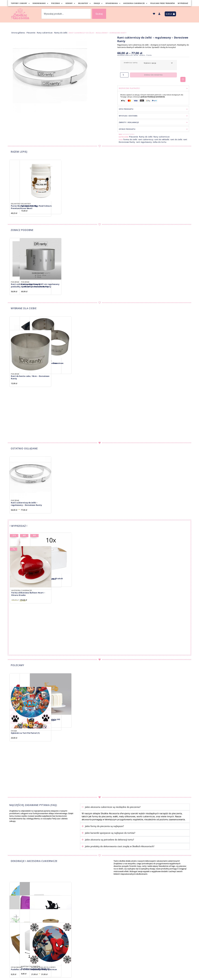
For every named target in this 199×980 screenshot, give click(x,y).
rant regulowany (144, 142)
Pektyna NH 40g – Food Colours (72, 206)
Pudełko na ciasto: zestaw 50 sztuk (74, 579)
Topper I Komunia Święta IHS (118, 719)
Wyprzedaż (183, 3)
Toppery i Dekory (20, 3)
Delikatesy (84, 3)
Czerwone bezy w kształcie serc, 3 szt (29, 719)
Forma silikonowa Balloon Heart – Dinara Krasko (28, 642)
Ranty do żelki (61, 33)
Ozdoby (70, 3)
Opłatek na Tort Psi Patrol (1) (25, 781)
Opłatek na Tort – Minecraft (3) (26, 928)
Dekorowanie (40, 3)
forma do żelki (130, 139)
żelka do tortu (160, 142)
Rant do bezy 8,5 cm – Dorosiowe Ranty (119, 364)
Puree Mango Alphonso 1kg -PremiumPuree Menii (25, 207)
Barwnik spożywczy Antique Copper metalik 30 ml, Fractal (75, 721)
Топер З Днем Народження (70, 928)
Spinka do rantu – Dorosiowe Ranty (29, 361)
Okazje (98, 3)
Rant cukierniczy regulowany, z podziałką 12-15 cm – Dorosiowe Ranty (30, 285)
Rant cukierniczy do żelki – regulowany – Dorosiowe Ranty (26, 504)
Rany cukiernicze (45, 33)
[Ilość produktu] (124, 75)
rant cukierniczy (146, 139)
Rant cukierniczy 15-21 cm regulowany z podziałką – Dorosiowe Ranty (76, 285)
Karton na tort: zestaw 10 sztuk (119, 578)
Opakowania (113, 3)
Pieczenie (57, 3)
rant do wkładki (162, 139)
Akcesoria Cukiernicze (135, 3)
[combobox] (66, 14)
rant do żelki (176, 139)
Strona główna (18, 33)
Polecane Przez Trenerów (163, 3)
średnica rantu (131, 63)
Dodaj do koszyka (153, 75)
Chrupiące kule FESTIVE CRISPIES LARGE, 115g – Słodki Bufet (27, 580)
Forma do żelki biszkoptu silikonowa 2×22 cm (75, 364)
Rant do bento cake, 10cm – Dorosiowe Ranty (30, 426)
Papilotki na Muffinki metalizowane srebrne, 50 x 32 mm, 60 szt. (121, 929)
